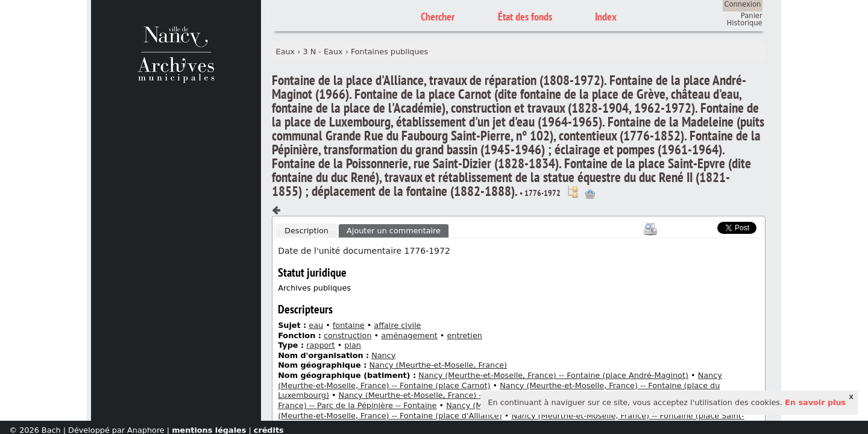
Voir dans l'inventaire (573, 192)
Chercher (438, 17)
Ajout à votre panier (590, 194)
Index (606, 17)
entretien (464, 335)
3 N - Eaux (322, 52)
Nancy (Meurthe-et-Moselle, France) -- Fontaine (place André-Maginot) (553, 375)
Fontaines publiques (389, 52)
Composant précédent (277, 210)
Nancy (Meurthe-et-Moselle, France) (438, 365)
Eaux (286, 52)
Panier (752, 16)
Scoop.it (699, 226)
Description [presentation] (307, 231)
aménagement (409, 335)
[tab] (306, 231)
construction (348, 335)
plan (353, 345)
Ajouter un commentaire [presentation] (394, 231)
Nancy (383, 355)
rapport (320, 345)
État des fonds (525, 17)
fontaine (349, 325)
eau (316, 325)
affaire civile (397, 325)
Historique (745, 23)
